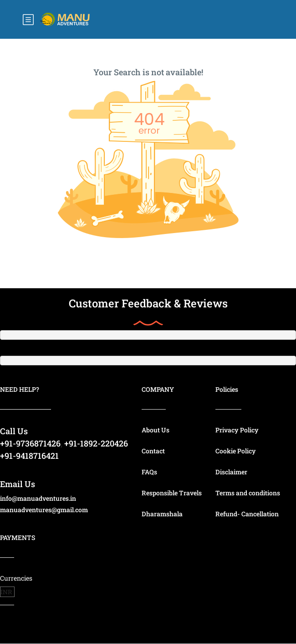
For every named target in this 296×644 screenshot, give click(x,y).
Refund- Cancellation (247, 514)
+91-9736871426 (30, 443)
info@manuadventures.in (38, 498)
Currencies (16, 578)
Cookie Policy (236, 451)
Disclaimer (231, 472)
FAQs (149, 472)
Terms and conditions (248, 493)
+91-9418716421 (29, 456)
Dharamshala (162, 514)
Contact (153, 451)
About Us (156, 430)
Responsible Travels (172, 493)
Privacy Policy (237, 430)
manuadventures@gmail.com (44, 510)
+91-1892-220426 (96, 443)
